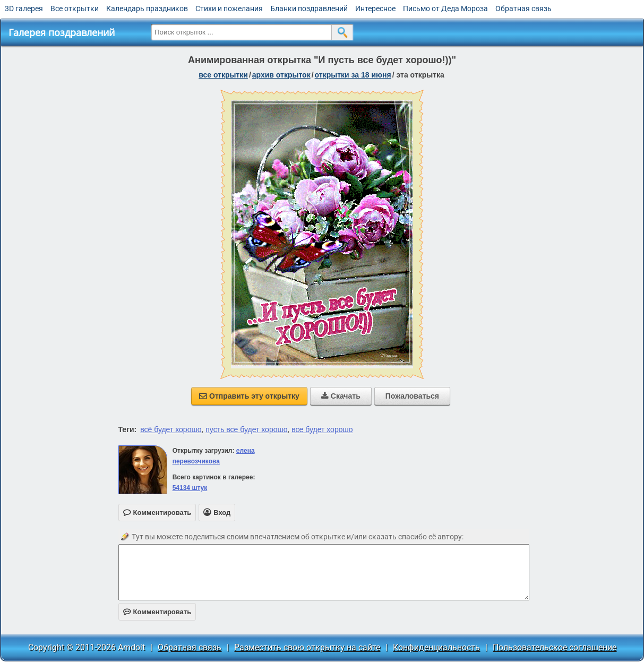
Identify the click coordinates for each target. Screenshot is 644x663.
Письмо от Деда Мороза (445, 8)
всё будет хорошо (171, 429)
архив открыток (281, 75)
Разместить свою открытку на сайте (307, 647)
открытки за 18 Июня (353, 75)
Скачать (341, 396)
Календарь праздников (147, 8)
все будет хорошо (322, 429)
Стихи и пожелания (229, 8)
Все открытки (75, 8)
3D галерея (24, 8)
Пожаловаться (412, 396)
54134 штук (190, 488)
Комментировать (157, 612)
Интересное (375, 8)
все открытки (223, 75)
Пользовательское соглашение (555, 647)
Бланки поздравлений (309, 8)
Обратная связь (523, 8)
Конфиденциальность (436, 647)
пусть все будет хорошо (246, 429)
